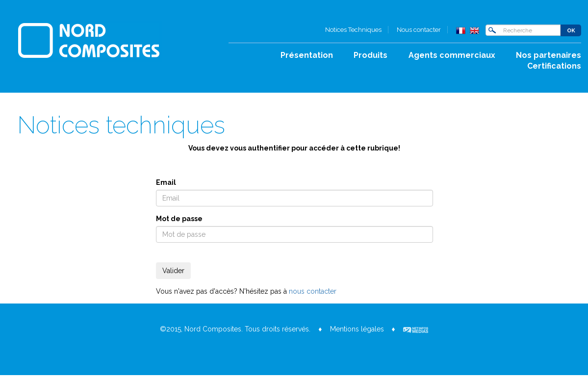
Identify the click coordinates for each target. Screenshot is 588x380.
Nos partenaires (549, 55)
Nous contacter (419, 30)
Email (166, 182)
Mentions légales (357, 329)
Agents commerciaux (452, 55)
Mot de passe (179, 219)
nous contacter (313, 291)
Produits (371, 55)
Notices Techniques (353, 30)
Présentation (307, 55)
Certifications (554, 66)
